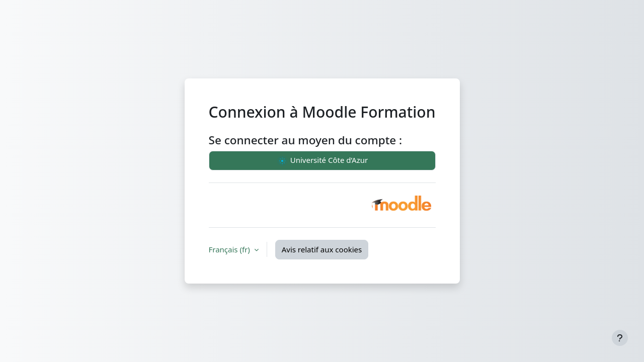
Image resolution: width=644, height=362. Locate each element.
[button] (401, 203)
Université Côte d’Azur (322, 161)
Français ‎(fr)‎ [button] (230, 249)
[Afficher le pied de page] (620, 338)
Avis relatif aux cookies (322, 249)
